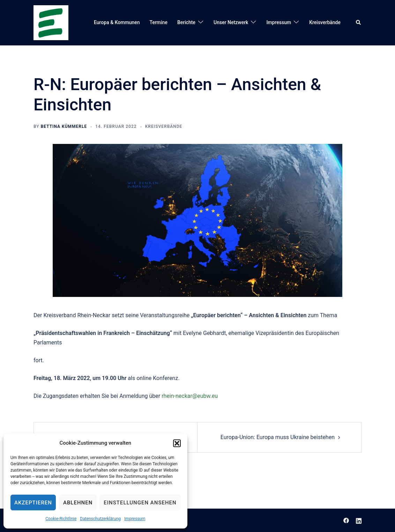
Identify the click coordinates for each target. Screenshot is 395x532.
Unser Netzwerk (231, 22)
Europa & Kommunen (117, 22)
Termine (159, 22)
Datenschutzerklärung (100, 519)
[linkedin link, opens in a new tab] (359, 520)
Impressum (135, 519)
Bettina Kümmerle (64, 126)
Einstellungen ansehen (140, 503)
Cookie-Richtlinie (61, 519)
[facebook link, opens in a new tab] (346, 520)
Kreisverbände (325, 22)
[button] (177, 443)
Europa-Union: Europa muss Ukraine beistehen (278, 437)
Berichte (186, 22)
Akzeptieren (33, 503)
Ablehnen (78, 503)
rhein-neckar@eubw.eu (190, 396)
